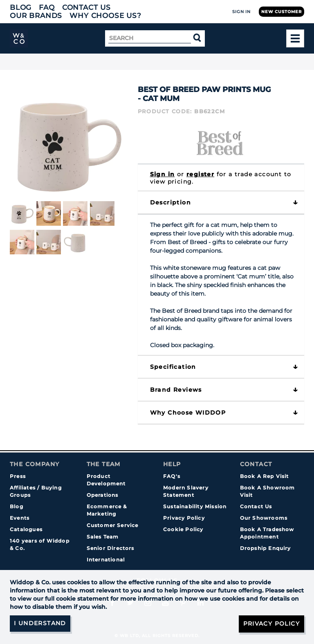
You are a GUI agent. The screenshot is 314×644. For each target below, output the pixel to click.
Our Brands (36, 16)
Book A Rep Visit (265, 476)
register (200, 174)
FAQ (47, 7)
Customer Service (113, 525)
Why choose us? (105, 16)
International (106, 560)
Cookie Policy (183, 529)
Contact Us (86, 7)
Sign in (163, 174)
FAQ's (172, 476)
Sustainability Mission (195, 506)
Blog (21, 7)
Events (20, 518)
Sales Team (103, 537)
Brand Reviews (176, 390)
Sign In (241, 12)
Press (18, 476)
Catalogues (26, 529)
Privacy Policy (184, 518)
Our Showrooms (264, 518)
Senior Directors (111, 548)
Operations (103, 495)
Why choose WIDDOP (188, 413)
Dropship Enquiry (266, 548)
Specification (173, 367)
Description (170, 202)
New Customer (281, 12)
